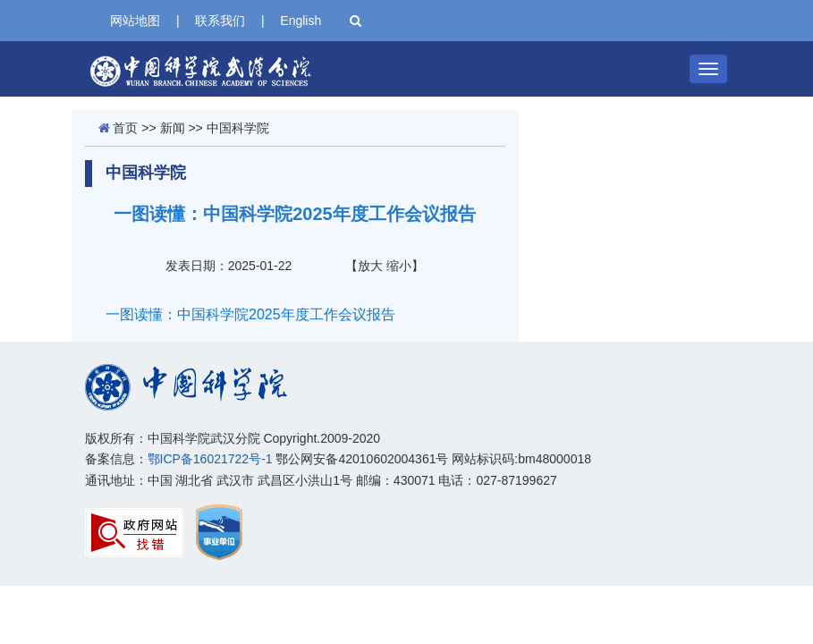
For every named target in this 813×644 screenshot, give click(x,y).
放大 (370, 266)
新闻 (173, 128)
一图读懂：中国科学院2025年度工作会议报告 (250, 314)
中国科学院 (238, 128)
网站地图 (135, 21)
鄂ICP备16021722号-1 (210, 459)
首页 (125, 128)
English (301, 21)
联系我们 (220, 21)
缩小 (399, 266)
